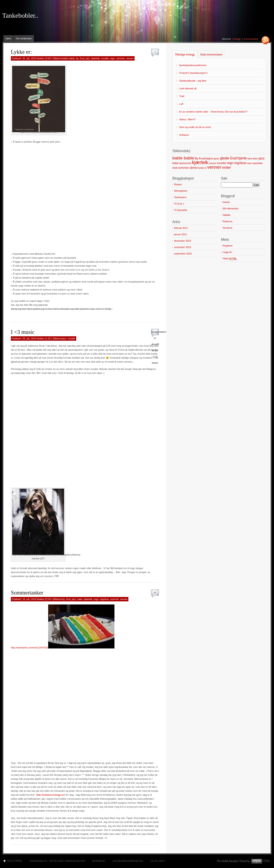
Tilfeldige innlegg (185, 55)
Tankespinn (180, 197)
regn (112, 58)
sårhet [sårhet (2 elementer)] (193, 168)
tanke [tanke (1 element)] (201, 168)
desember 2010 (183, 241)
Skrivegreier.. (181, 191)
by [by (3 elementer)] (196, 158)
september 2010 (183, 254)
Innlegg (236, 39)
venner (130, 58)
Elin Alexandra (230, 208)
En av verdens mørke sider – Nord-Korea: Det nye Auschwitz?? (213, 112)
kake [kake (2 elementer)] (175, 163)
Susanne (227, 228)
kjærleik (95, 58)
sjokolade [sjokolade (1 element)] (258, 163)
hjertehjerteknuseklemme (193, 65)
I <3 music (23, 332)
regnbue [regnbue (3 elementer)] (240, 163)
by (77, 58)
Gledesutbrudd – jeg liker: (193, 81)
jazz (88, 58)
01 (155, 593)
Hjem (8, 38)
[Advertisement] (53, 197)
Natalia (226, 215)
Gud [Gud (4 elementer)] (233, 158)
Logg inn (227, 252)
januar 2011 (181, 234)
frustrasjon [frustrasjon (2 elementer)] (206, 158)
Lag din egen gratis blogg (128, 861)
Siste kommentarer (211, 55)
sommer (121, 58)
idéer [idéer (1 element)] (255, 159)
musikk (105, 58)
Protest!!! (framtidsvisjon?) (193, 73)
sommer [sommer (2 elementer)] (183, 168)
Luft (181, 104)
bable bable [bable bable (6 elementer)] (183, 158)
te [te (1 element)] (206, 168)
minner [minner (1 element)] (212, 163)
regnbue (104, 599)
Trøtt (182, 96)
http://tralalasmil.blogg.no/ (50, 795)
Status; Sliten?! (187, 119)
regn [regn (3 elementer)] (230, 163)
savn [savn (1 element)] (250, 163)
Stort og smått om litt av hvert (195, 127)
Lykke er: (21, 52)
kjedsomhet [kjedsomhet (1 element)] (185, 163)
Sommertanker (27, 593)
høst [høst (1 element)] (250, 159)
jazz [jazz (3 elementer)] (262, 158)
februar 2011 (181, 228)
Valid (230, 259)
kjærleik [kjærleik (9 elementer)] (200, 163)
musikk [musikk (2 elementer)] (221, 163)
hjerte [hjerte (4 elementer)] (242, 158)
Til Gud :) (179, 204)
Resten (178, 184)
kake (80, 599)
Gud (82, 58)
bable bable (68, 58)
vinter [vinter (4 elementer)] (226, 167)
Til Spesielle (181, 210)
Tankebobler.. (20, 15)
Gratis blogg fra (75, 861)
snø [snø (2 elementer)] (175, 168)
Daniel (226, 202)
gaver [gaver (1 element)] (216, 159)
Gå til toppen (14, 861)
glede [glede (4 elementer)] (225, 158)
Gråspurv (184, 135)
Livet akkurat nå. (188, 88)
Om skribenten (24, 38)
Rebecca (227, 221)
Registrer (228, 246)
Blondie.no (99, 861)
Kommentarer (251, 39)
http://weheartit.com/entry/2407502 (29, 648)
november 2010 (183, 247)
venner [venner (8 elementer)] (214, 167)
